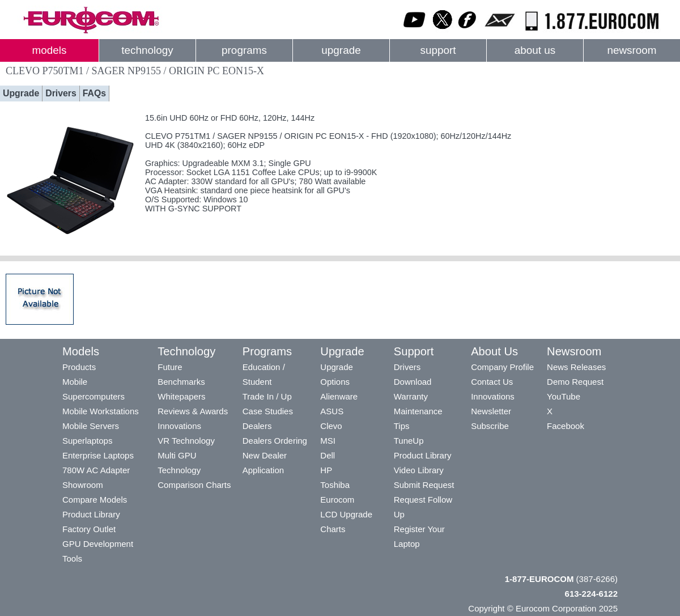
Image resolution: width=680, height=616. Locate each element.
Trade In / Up (267, 396)
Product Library (91, 514)
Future (170, 367)
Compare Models (95, 500)
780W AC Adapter (96, 470)
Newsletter (491, 411)
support (438, 50)
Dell (328, 455)
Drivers (61, 93)
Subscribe (490, 426)
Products (79, 367)
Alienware (339, 396)
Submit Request (424, 485)
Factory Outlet (89, 529)
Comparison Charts (194, 485)
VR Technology (186, 441)
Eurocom (337, 500)
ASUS (332, 411)
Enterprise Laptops (98, 455)
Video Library (419, 470)
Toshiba (335, 485)
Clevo (331, 426)
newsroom (632, 50)
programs (244, 50)
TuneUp (409, 441)
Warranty (411, 396)
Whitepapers (181, 396)
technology (147, 50)
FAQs (94, 93)
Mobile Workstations (101, 411)
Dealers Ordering (275, 441)
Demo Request (575, 382)
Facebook (566, 426)
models (50, 50)
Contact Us (492, 382)
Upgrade (21, 93)
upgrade (341, 50)
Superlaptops (87, 441)
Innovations (179, 426)
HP (326, 470)
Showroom (83, 485)
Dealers (257, 426)
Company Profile (502, 367)
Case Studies (268, 411)
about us (535, 50)
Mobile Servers (91, 426)
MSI (328, 441)
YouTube (564, 396)
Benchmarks (181, 382)
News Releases (576, 367)
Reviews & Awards (193, 411)
